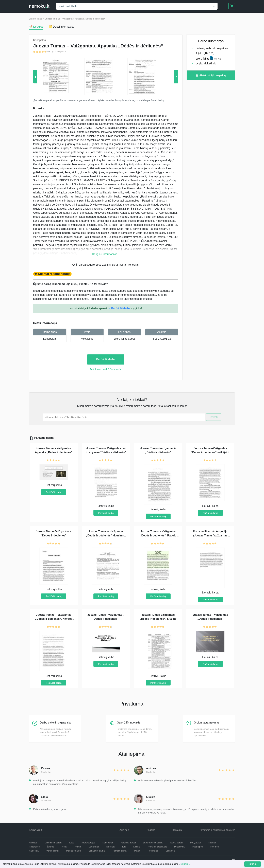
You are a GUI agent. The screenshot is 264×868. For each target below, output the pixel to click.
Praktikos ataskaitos (157, 847)
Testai (64, 847)
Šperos (50, 847)
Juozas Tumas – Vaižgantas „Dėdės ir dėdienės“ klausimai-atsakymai (106, 536)
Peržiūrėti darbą (106, 359)
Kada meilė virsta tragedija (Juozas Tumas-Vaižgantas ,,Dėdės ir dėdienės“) (210, 536)
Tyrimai (78, 847)
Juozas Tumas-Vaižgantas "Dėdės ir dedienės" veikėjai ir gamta (210, 452)
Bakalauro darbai (97, 851)
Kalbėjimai (34, 851)
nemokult (39, 6)
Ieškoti (214, 417)
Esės (72, 843)
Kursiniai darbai (128, 843)
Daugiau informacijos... (106, 254)
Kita (124, 847)
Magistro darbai (74, 851)
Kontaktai (177, 830)
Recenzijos (34, 847)
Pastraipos (198, 847)
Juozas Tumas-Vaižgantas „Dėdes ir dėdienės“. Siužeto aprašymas (158, 619)
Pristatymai (180, 847)
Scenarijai (170, 851)
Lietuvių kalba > (37, 19)
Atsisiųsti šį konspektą (211, 75)
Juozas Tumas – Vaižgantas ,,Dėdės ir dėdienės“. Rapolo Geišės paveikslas (158, 536)
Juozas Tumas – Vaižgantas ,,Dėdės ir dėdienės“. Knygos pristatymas (54, 619)
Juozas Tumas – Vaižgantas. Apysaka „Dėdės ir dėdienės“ (75, 19)
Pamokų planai (120, 851)
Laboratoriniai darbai (153, 843)
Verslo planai (53, 851)
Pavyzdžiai (195, 843)
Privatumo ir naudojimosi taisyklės (217, 830)
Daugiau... (186, 864)
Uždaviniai (94, 847)
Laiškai (137, 847)
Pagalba (151, 830)
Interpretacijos (88, 843)
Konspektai (50, 339)
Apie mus (124, 830)
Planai (137, 851)
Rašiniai (212, 843)
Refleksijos (153, 851)
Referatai (111, 847)
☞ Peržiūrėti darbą (119, 308)
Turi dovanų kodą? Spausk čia (106, 369)
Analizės (33, 843)
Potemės (214, 847)
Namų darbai (177, 843)
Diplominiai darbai (53, 843)
